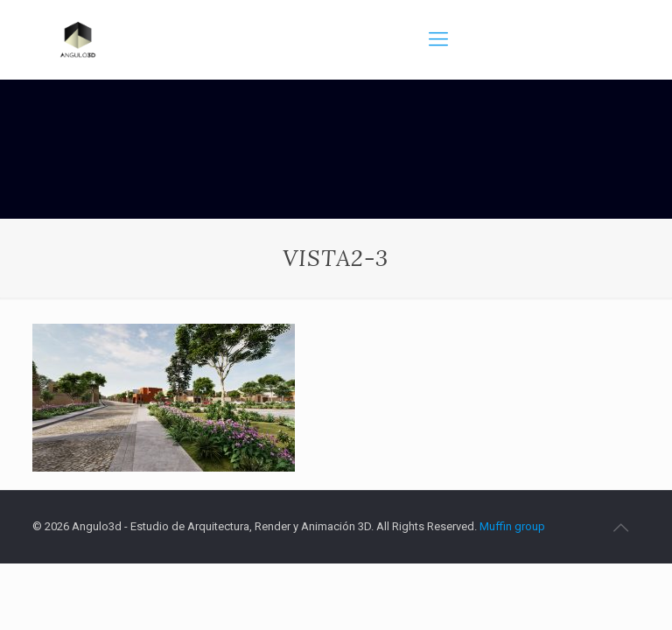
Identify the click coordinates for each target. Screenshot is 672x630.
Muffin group (512, 526)
